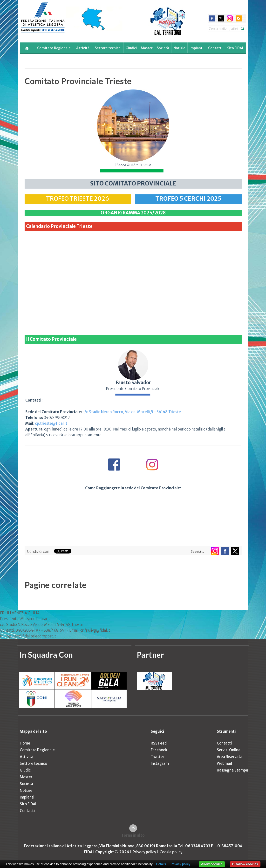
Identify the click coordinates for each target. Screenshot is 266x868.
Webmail (224, 763)
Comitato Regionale (54, 48)
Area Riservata (230, 757)
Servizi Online (229, 750)
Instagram (160, 763)
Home (25, 743)
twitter (221, 18)
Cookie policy (171, 852)
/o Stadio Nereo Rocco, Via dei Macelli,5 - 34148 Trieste (133, 412)
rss (239, 18)
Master (147, 48)
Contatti (215, 48)
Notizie (179, 48)
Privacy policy (144, 852)
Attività (83, 48)
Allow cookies (212, 864)
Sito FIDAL (235, 48)
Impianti (197, 48)
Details (161, 864)
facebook (212, 18)
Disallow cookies (245, 864)
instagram (230, 18)
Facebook (159, 750)
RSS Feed (159, 743)
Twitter (157, 757)
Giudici (131, 48)
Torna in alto (133, 835)
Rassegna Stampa (232, 770)
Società (163, 48)
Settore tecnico (108, 48)
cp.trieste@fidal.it (51, 423)
